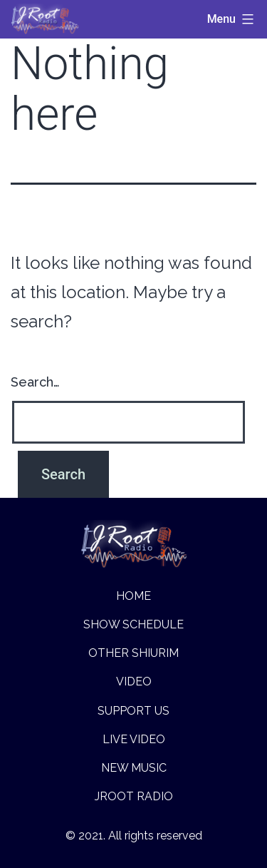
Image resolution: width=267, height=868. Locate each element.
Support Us (133, 711)
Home (133, 596)
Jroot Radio (134, 796)
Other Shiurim (133, 653)
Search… (35, 382)
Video (134, 681)
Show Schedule (133, 624)
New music (134, 768)
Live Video (134, 739)
